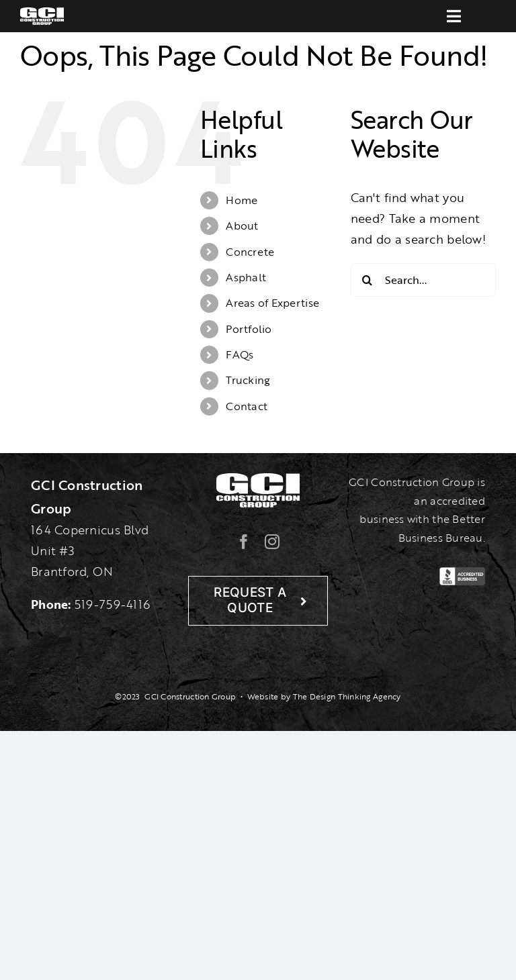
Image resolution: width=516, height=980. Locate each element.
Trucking (248, 380)
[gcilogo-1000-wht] (42, 13)
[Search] (368, 280)
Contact (247, 406)
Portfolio (249, 329)
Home (242, 200)
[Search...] (423, 280)
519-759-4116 (112, 604)
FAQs (240, 354)
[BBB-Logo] (462, 573)
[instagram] (272, 542)
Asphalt (246, 277)
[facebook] (244, 542)
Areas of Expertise (272, 303)
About (242, 226)
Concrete (250, 252)
